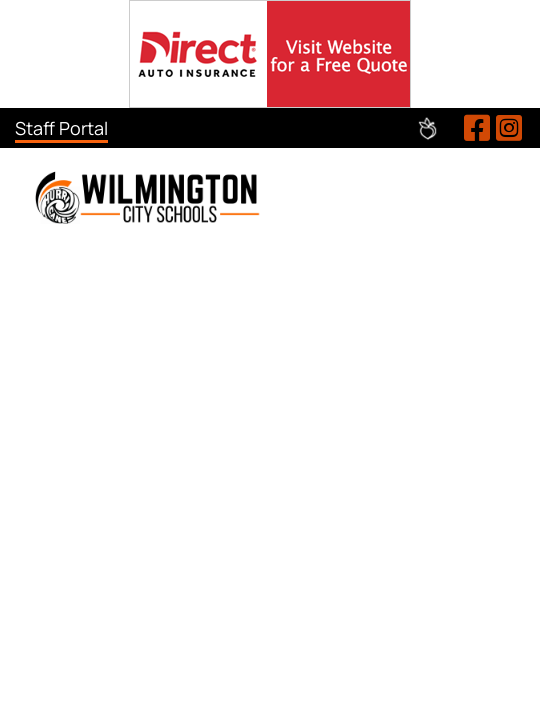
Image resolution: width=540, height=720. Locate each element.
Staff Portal (61, 128)
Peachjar (427, 128)
